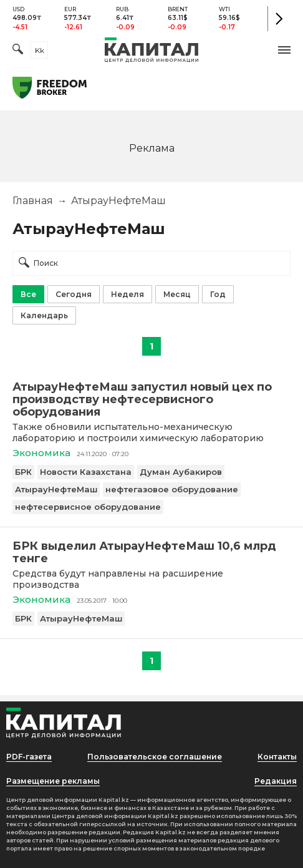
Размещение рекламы (53, 781)
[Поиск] (18, 50)
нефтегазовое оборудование (172, 489)
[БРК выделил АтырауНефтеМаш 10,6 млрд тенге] (151, 552)
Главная (33, 201)
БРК (23, 472)
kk (40, 50)
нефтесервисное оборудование (88, 507)
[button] (284, 50)
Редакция (276, 781)
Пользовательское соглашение (155, 757)
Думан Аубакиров (181, 472)
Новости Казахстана (86, 472)
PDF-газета (29, 757)
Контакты (277, 757)
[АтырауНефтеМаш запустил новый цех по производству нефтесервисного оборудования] (151, 399)
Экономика (41, 453)
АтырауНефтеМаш (56, 489)
